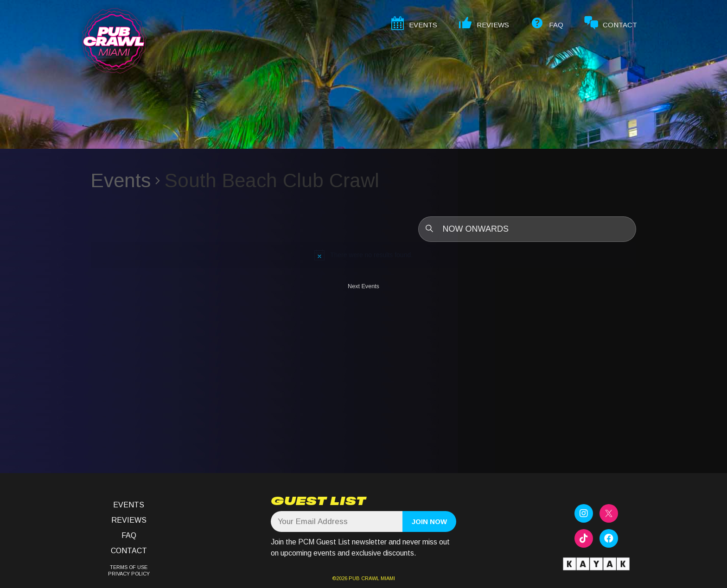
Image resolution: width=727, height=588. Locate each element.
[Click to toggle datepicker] (527, 229)
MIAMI (387, 578)
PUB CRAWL (364, 578)
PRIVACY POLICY (129, 574)
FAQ (129, 535)
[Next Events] (363, 289)
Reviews (129, 520)
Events (121, 180)
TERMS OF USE (129, 567)
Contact (129, 551)
